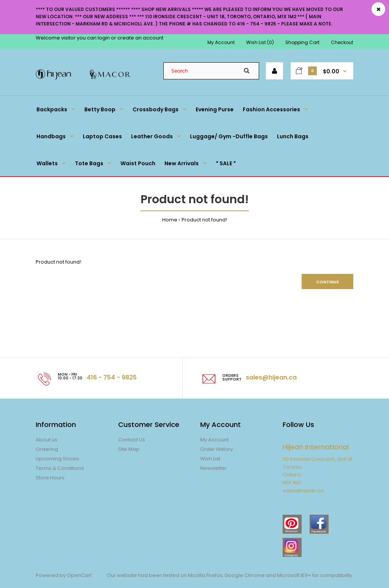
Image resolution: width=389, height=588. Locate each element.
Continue (327, 282)
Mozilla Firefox (205, 575)
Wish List (210, 459)
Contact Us (132, 440)
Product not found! (204, 220)
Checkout (342, 42)
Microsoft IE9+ (294, 575)
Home (170, 220)
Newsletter (213, 468)
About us (47, 440)
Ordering (47, 449)
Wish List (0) (260, 42)
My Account (221, 42)
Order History (217, 449)
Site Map (129, 449)
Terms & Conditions (60, 468)
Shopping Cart (302, 42)
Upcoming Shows (57, 459)
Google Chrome (244, 575)
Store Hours (50, 478)
